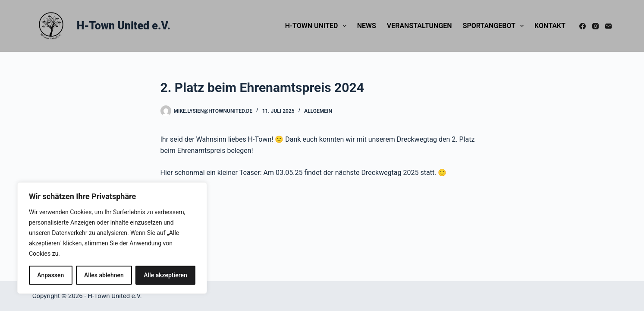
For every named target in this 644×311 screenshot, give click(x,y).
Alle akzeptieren (165, 275)
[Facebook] (583, 26)
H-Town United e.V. (124, 26)
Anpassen (50, 275)
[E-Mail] (608, 26)
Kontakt (550, 26)
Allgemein (318, 111)
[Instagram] (595, 26)
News (367, 26)
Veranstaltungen (419, 26)
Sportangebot (495, 26)
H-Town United (317, 26)
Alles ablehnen (104, 275)
